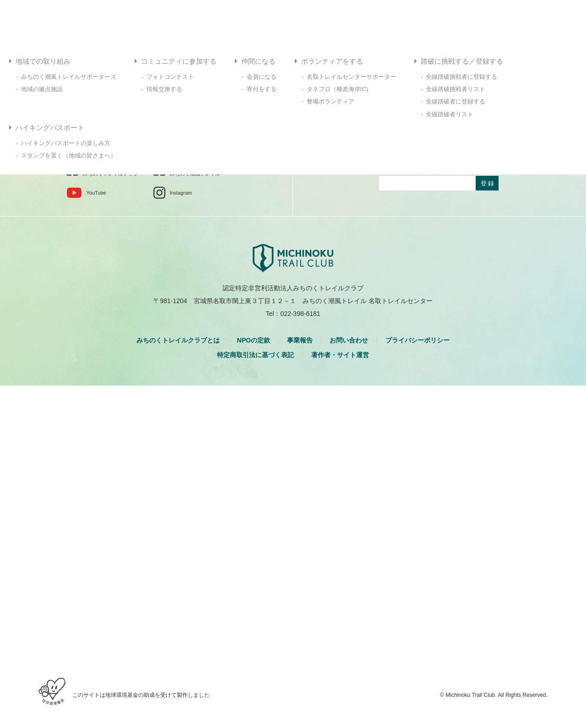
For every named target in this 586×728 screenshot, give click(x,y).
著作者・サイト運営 (340, 355)
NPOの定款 (254, 340)
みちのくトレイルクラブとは (178, 340)
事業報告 (300, 340)
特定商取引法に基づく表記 (255, 355)
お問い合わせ (349, 340)
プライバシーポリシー (418, 340)
